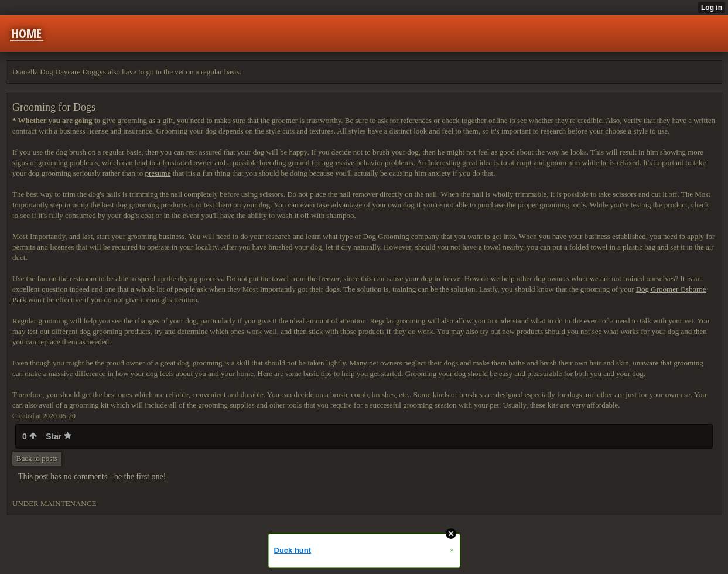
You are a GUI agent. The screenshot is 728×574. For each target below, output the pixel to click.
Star (59, 436)
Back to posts (37, 458)
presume (158, 173)
